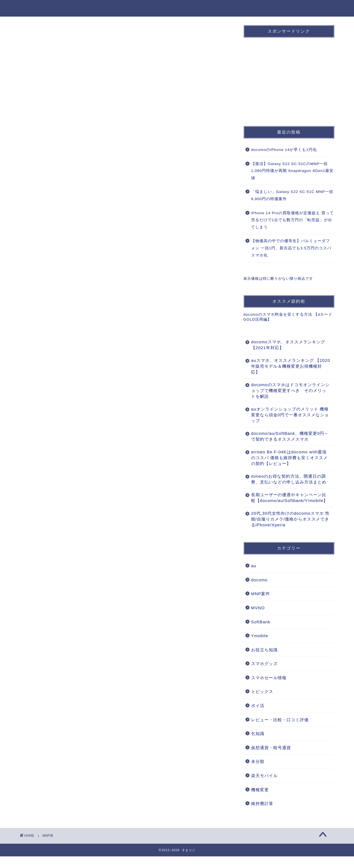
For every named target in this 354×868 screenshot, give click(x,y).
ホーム (132, 9)
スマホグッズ (264, 675)
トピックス (262, 703)
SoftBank (215, 9)
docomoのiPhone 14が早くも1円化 (284, 150)
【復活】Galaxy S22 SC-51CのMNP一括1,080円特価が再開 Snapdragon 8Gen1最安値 (292, 171)
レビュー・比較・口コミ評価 (280, 731)
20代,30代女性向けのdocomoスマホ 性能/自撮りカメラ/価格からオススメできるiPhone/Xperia (287, 531)
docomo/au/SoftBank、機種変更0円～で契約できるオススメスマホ (285, 436)
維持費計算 (262, 815)
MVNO (258, 619)
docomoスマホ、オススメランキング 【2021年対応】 (286, 345)
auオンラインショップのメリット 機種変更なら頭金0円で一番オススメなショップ (288, 415)
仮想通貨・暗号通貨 (271, 759)
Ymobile (260, 647)
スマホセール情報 (269, 689)
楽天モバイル (264, 787)
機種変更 (281, 9)
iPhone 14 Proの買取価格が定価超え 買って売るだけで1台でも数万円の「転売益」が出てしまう (292, 220)
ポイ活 (258, 717)
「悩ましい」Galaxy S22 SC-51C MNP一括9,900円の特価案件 (292, 195)
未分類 (258, 773)
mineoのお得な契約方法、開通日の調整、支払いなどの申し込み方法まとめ (287, 482)
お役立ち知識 (317, 9)
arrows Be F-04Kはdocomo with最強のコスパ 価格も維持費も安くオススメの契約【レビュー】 (287, 458)
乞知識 (258, 745)
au (188, 9)
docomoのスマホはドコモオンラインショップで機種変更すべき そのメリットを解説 (287, 390)
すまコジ (31, 8)
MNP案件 (249, 9)
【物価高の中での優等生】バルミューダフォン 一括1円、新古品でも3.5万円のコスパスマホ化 (291, 248)
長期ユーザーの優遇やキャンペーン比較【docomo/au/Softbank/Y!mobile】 (287, 506)
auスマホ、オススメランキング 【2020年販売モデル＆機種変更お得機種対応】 (287, 366)
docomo (162, 9)
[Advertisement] (285, 77)
